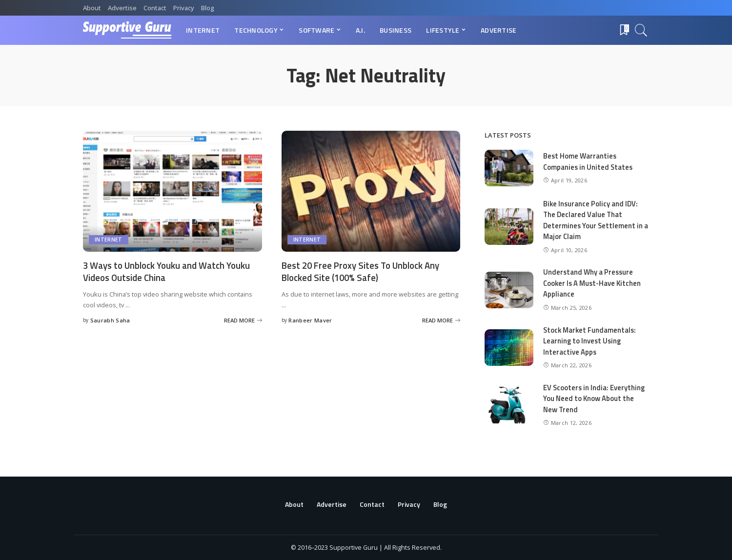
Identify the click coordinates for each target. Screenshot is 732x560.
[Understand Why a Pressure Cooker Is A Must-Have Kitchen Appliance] (509, 290)
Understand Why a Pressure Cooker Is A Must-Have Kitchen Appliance (593, 283)
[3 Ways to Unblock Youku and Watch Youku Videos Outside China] (173, 191)
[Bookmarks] (624, 30)
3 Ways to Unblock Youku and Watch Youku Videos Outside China (159, 271)
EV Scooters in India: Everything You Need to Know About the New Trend (595, 399)
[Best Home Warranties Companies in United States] (509, 168)
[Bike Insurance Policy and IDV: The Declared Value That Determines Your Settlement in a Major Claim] (509, 227)
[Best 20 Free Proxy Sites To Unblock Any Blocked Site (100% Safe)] (371, 191)
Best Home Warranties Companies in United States (589, 161)
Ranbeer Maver (310, 320)
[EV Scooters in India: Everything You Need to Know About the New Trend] (509, 405)
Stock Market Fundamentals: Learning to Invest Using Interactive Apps (591, 341)
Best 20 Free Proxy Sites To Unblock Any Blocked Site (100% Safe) (365, 271)
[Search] (641, 30)
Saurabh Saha (110, 320)
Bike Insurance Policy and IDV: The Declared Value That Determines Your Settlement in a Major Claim (593, 220)
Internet (109, 240)
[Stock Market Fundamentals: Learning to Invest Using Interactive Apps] (509, 348)
